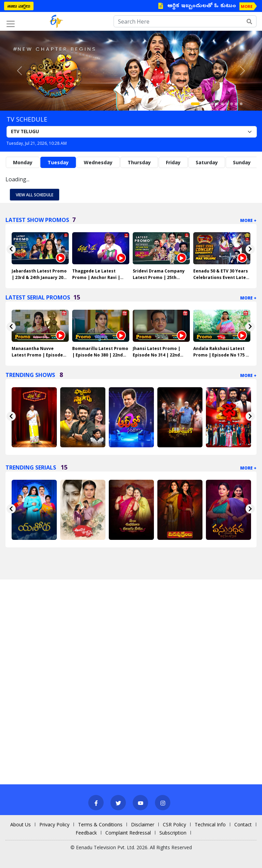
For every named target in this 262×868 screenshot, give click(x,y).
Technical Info (210, 824)
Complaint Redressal (128, 833)
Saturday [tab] (207, 162)
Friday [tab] (173, 162)
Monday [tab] (23, 162)
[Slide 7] (227, 104)
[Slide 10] (241, 104)
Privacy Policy (54, 824)
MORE (247, 6)
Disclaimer (143, 824)
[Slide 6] (222, 104)
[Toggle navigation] (11, 24)
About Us (21, 824)
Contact (243, 824)
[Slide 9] (236, 104)
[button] (20, 71)
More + (248, 220)
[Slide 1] (195, 104)
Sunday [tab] (242, 162)
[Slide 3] (208, 104)
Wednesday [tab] (98, 162)
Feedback (86, 833)
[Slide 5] (217, 104)
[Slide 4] (212, 104)
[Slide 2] (203, 104)
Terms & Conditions (100, 824)
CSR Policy (174, 824)
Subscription (173, 833)
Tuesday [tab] (58, 162)
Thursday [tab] (139, 162)
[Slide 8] (232, 104)
